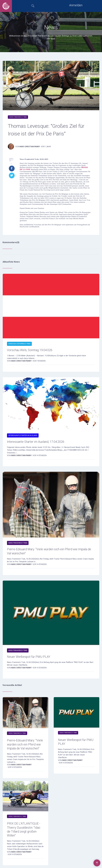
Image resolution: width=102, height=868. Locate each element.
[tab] (33, 6)
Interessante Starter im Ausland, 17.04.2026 (36, 442)
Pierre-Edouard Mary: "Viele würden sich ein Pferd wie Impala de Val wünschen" (49, 551)
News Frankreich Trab (18, 117)
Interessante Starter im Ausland (23, 435)
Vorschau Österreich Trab (19, 344)
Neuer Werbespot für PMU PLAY (29, 657)
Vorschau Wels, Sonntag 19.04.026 (30, 350)
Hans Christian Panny (30, 147)
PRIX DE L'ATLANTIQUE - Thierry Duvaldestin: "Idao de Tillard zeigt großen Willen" (24, 829)
